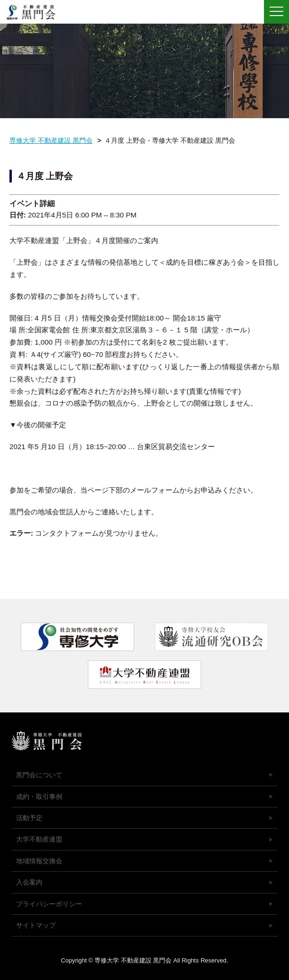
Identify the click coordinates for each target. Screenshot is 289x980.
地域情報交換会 (39, 861)
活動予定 (29, 818)
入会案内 (29, 882)
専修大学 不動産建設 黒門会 (34, 12)
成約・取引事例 (39, 797)
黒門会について (39, 775)
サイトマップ (36, 925)
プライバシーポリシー (49, 904)
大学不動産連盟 (39, 839)
